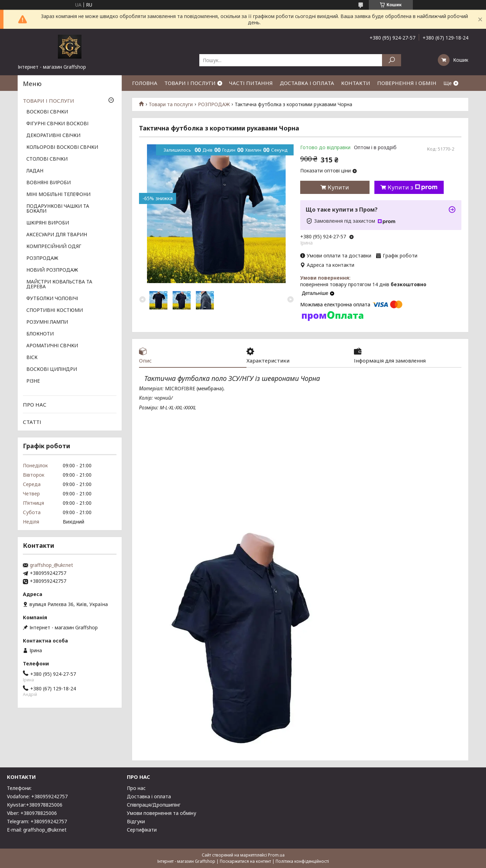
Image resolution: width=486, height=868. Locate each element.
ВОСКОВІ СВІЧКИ (47, 112)
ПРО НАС (35, 405)
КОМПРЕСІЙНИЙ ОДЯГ (54, 247)
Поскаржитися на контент (245, 861)
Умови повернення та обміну (162, 813)
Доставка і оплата (149, 796)
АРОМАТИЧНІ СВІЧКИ (52, 346)
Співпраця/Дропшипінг (154, 805)
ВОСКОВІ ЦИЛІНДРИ (52, 369)
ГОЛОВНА (145, 83)
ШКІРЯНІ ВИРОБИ (48, 223)
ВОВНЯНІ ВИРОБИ (49, 183)
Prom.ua (276, 855)
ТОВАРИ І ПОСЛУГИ (190, 83)
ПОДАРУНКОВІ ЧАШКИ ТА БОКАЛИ (58, 209)
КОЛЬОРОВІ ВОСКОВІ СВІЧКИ (62, 147)
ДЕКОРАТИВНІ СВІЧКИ (53, 136)
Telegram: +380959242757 (37, 821)
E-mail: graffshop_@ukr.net (37, 830)
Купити (338, 187)
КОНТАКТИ (356, 83)
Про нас (136, 788)
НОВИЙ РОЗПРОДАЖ (52, 270)
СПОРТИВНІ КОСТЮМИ (55, 310)
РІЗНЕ (33, 381)
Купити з (413, 187)
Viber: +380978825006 (32, 813)
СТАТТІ (32, 422)
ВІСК (32, 358)
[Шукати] (392, 60)
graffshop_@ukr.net (51, 565)
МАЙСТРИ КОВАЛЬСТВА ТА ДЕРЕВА (59, 284)
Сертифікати (142, 830)
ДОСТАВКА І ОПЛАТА (307, 83)
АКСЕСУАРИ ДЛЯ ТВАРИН (57, 235)
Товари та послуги (171, 104)
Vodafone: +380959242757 (37, 796)
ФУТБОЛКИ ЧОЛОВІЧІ (52, 299)
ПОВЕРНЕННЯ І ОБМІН (407, 83)
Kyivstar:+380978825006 (35, 805)
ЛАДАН (35, 171)
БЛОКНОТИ (40, 334)
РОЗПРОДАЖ (214, 104)
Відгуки (136, 821)
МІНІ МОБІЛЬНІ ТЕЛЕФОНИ (58, 195)
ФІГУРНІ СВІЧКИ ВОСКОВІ (57, 124)
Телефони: (19, 788)
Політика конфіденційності (302, 861)
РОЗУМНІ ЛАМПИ (47, 322)
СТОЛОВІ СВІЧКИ (47, 159)
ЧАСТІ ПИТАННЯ (251, 83)
